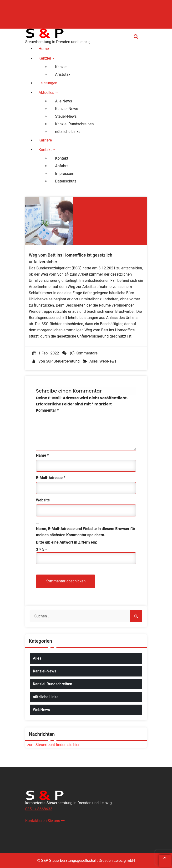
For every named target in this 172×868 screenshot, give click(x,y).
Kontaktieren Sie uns (45, 821)
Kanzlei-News (45, 671)
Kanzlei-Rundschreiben (53, 684)
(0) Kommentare (80, 353)
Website (43, 500)
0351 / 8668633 (39, 809)
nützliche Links (46, 697)
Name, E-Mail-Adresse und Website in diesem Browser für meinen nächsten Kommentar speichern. (86, 532)
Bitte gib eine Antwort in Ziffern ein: (66, 542)
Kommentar (47, 410)
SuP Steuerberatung (63, 361)
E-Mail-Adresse (51, 478)
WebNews (108, 361)
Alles (94, 361)
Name (42, 455)
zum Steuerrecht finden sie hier (52, 745)
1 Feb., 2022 (46, 353)
